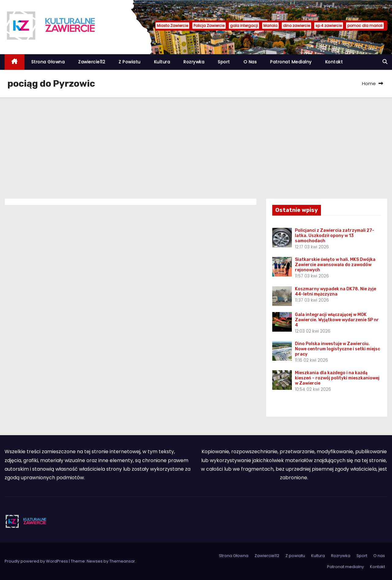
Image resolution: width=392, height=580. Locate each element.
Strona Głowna (48, 62)
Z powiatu (130, 62)
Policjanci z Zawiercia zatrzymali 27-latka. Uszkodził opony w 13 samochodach (335, 236)
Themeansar (122, 561)
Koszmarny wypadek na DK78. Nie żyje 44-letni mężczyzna (335, 292)
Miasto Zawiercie (172, 26)
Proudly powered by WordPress (37, 561)
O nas (250, 62)
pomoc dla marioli (365, 26)
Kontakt (334, 62)
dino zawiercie (296, 26)
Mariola (270, 26)
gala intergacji (244, 26)
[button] (385, 62)
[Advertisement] (196, 143)
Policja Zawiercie (209, 26)
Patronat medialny (291, 62)
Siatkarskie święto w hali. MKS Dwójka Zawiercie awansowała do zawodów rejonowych (335, 265)
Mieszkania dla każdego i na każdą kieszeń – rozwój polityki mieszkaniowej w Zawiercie (337, 378)
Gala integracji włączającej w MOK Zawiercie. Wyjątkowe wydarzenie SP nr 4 (337, 320)
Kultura (162, 62)
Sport (224, 62)
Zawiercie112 (92, 62)
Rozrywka (194, 62)
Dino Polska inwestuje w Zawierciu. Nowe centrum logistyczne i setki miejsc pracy (337, 349)
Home (369, 83)
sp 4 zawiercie (329, 26)
